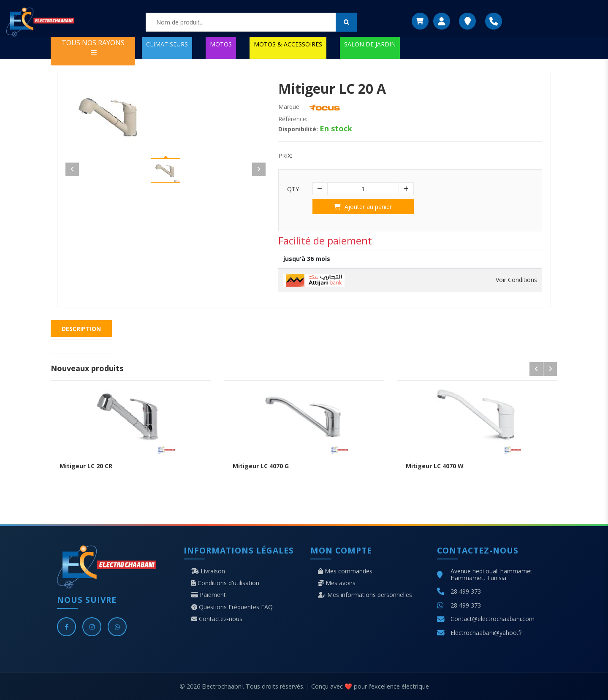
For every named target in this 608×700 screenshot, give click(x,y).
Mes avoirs (337, 583)
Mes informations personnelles (365, 595)
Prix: (285, 156)
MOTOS (221, 44)
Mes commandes (345, 571)
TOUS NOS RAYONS (93, 47)
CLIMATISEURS (167, 44)
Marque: (289, 107)
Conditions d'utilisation (225, 583)
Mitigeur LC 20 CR (86, 466)
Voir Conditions (516, 280)
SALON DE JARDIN (370, 44)
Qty (293, 189)
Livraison (208, 571)
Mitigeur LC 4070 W (435, 466)
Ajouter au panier (363, 207)
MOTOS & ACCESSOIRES (288, 44)
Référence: (293, 119)
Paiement (209, 595)
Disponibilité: (298, 129)
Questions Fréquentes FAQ (232, 607)
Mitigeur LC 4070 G (261, 466)
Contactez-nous (217, 619)
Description (81, 329)
